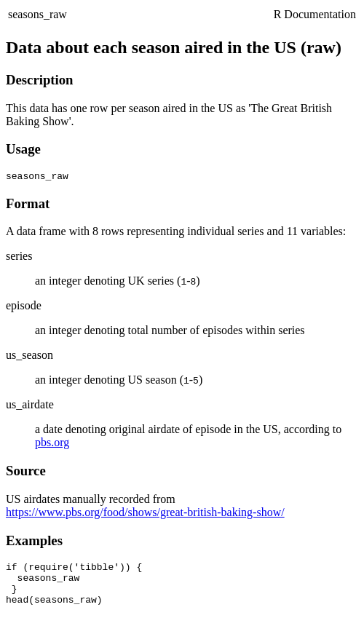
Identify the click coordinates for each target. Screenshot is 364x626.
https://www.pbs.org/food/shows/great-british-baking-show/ (145, 514)
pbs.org (52, 444)
